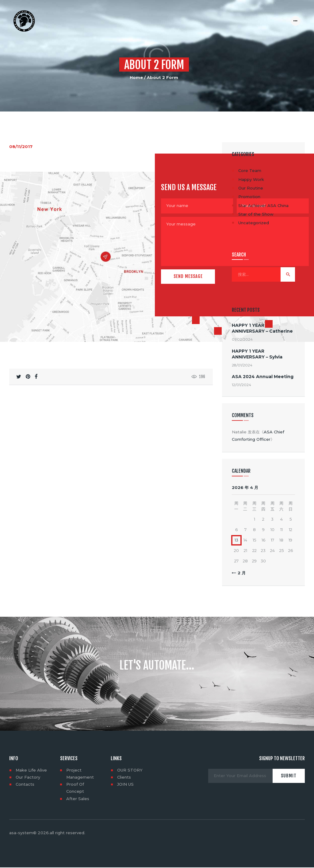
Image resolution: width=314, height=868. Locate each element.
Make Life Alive (31, 770)
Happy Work (251, 179)
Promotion (249, 197)
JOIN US (125, 784)
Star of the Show (256, 214)
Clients (124, 777)
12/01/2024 (241, 385)
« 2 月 (240, 573)
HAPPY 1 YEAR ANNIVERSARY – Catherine (262, 328)
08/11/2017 (21, 147)
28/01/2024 (242, 365)
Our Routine (251, 188)
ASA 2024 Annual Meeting (263, 377)
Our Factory (28, 777)
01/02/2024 (242, 339)
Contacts (25, 784)
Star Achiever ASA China (263, 205)
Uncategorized (254, 223)
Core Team (250, 170)
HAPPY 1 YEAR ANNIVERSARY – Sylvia (257, 354)
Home (136, 77)
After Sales (78, 799)
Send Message (188, 276)
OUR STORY (130, 770)
